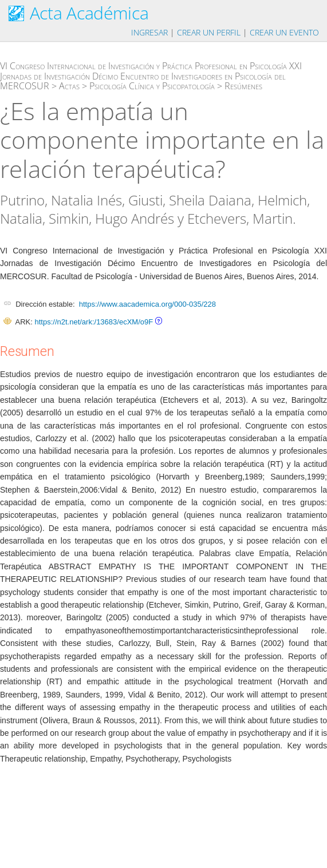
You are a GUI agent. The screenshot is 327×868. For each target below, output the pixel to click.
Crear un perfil (209, 32)
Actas (69, 86)
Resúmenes (243, 86)
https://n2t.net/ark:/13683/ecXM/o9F (94, 322)
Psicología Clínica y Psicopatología (152, 86)
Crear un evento (284, 32)
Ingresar (149, 32)
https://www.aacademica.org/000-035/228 (147, 304)
